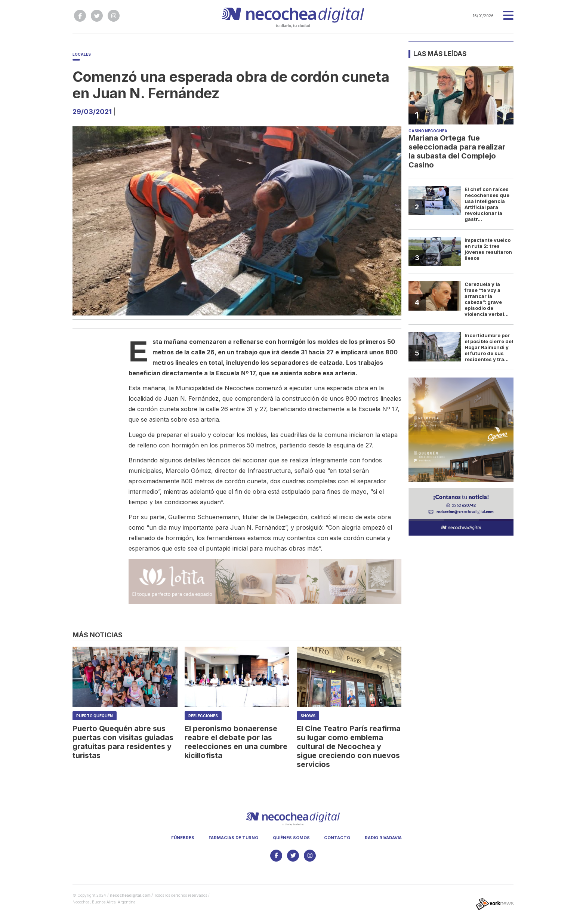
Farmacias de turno (233, 838)
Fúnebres (183, 838)
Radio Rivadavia (383, 838)
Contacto (337, 838)
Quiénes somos (291, 838)
